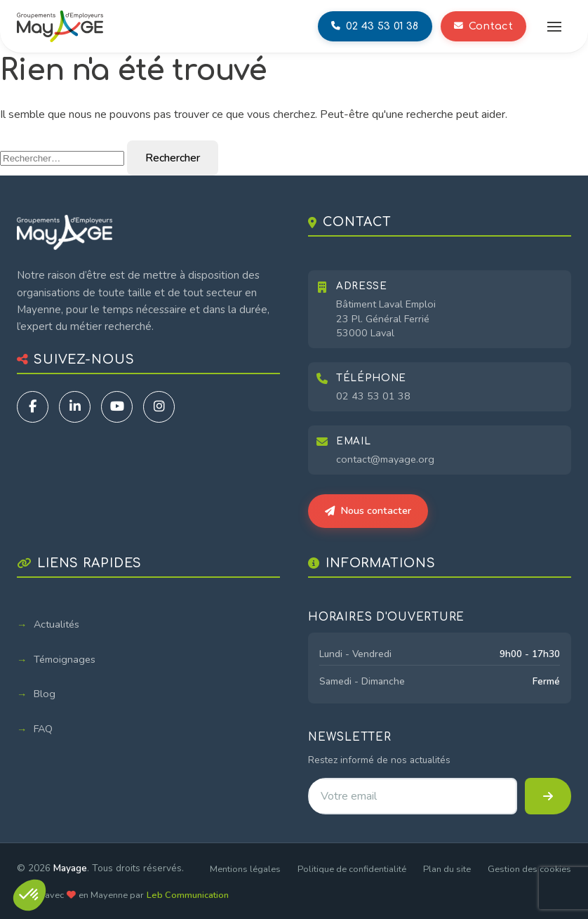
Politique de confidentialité (352, 869)
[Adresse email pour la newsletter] (413, 796)
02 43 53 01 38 (373, 396)
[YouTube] (117, 407)
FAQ (43, 729)
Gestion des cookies (529, 869)
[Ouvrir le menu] (554, 27)
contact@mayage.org (385, 459)
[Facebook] (33, 407)
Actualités (56, 624)
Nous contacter (368, 510)
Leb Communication (188, 895)
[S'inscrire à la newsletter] (548, 796)
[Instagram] (159, 407)
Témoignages (65, 659)
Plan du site (447, 869)
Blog (45, 694)
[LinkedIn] (75, 407)
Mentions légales (245, 869)
